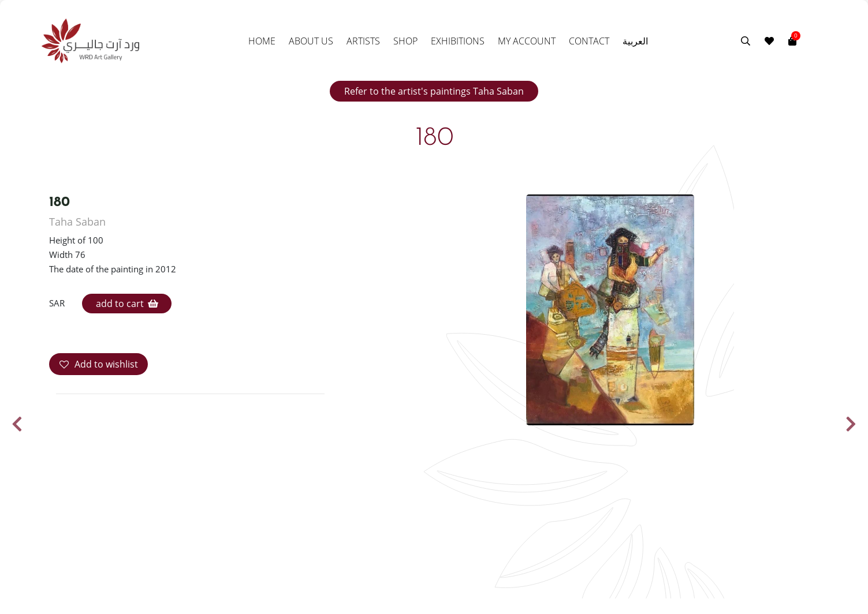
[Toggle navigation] (804, 41)
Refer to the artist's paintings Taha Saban (434, 91)
